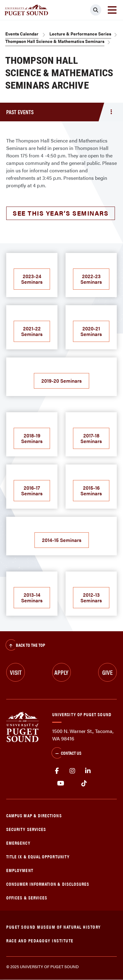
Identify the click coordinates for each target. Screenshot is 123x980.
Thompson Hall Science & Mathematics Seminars (55, 41)
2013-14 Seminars (32, 597)
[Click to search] (96, 10)
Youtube (61, 783)
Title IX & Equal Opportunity (38, 856)
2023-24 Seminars (32, 279)
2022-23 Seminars (91, 279)
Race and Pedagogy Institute (40, 940)
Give (107, 672)
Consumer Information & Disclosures (48, 884)
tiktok (84, 783)
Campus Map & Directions (34, 815)
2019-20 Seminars (61, 381)
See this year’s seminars (61, 213)
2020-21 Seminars (91, 331)
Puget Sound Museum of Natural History (54, 927)
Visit (16, 672)
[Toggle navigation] (112, 10)
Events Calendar (22, 34)
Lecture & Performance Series (80, 34)
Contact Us (66, 754)
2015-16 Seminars (91, 490)
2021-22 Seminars (32, 331)
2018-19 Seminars (32, 438)
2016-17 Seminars (32, 490)
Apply (61, 672)
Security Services (26, 829)
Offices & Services (27, 897)
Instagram (72, 771)
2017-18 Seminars (91, 438)
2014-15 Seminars (62, 540)
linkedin (88, 771)
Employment (20, 870)
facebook (57, 771)
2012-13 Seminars (91, 597)
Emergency (18, 843)
